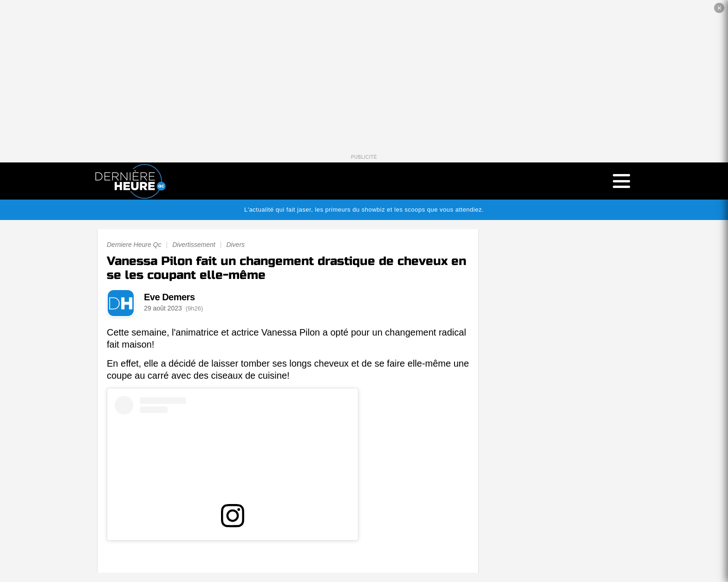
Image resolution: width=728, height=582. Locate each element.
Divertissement (194, 245)
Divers (235, 245)
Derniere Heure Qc (134, 245)
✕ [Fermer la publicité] (719, 8)
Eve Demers (169, 297)
